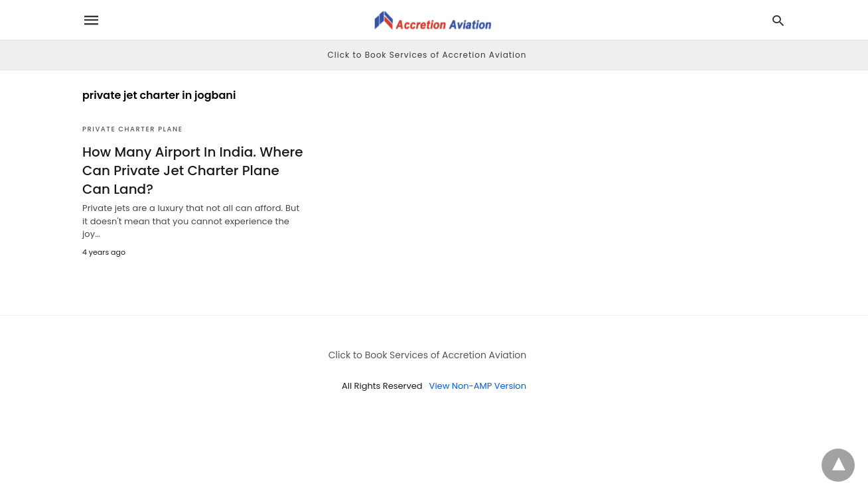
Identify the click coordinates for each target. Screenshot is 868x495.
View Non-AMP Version (478, 386)
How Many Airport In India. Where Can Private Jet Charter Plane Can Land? (193, 171)
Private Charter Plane (132, 129)
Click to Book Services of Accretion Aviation (427, 55)
